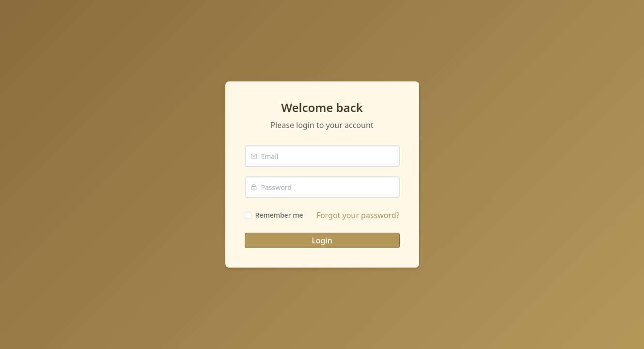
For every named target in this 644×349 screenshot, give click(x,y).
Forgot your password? (358, 215)
